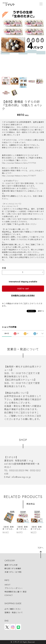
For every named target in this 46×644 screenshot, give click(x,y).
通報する (41, 311)
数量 (4, 268)
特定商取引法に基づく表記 (16, 592)
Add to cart (23, 289)
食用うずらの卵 (11, 565)
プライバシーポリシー (14, 588)
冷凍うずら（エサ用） (14, 572)
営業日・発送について (14, 613)
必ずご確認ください (13, 609)
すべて (7, 334)
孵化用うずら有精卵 (13, 569)
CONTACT (9, 595)
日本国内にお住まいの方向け (23, 296)
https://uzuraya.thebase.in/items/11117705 (19, 163)
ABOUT (7, 585)
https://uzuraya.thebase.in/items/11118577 (19, 176)
